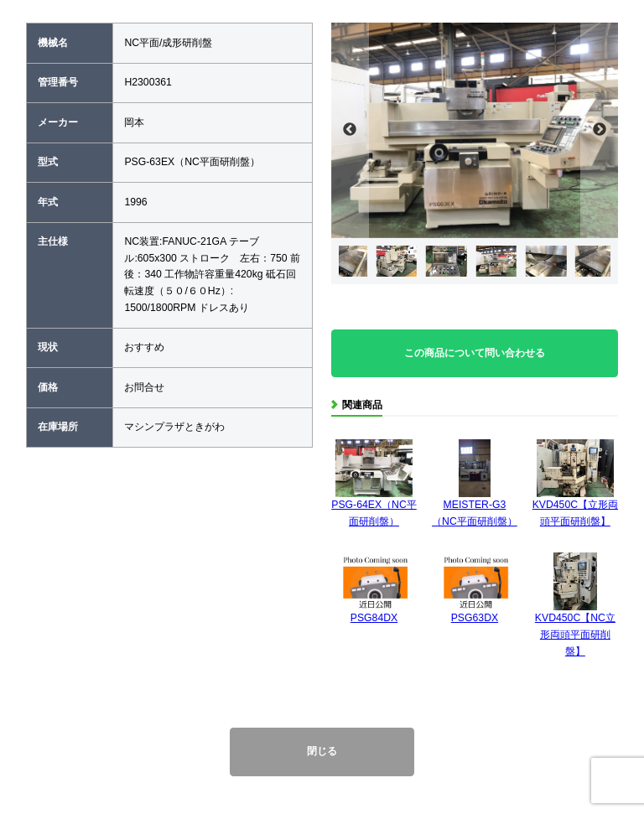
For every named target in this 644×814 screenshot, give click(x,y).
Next (599, 130)
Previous (350, 130)
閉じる (322, 751)
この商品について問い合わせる (475, 353)
